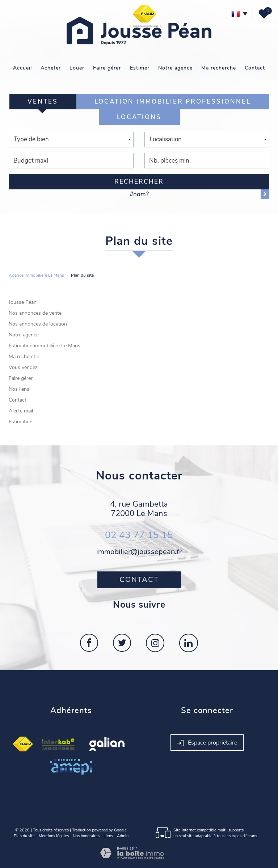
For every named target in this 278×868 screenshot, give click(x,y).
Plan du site (24, 836)
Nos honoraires (86, 836)
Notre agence (175, 68)
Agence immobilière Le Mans (36, 275)
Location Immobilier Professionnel (173, 102)
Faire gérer (107, 68)
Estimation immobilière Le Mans (45, 346)
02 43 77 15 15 (139, 535)
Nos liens (19, 389)
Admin (123, 836)
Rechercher (139, 182)
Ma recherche (219, 68)
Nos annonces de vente (35, 313)
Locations (139, 117)
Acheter (51, 68)
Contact (255, 68)
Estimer (140, 68)
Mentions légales (54, 836)
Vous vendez (23, 367)
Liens (108, 836)
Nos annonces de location (38, 324)
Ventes (43, 102)
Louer (77, 68)
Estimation (21, 422)
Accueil (22, 68)
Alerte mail (21, 411)
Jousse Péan (23, 302)
